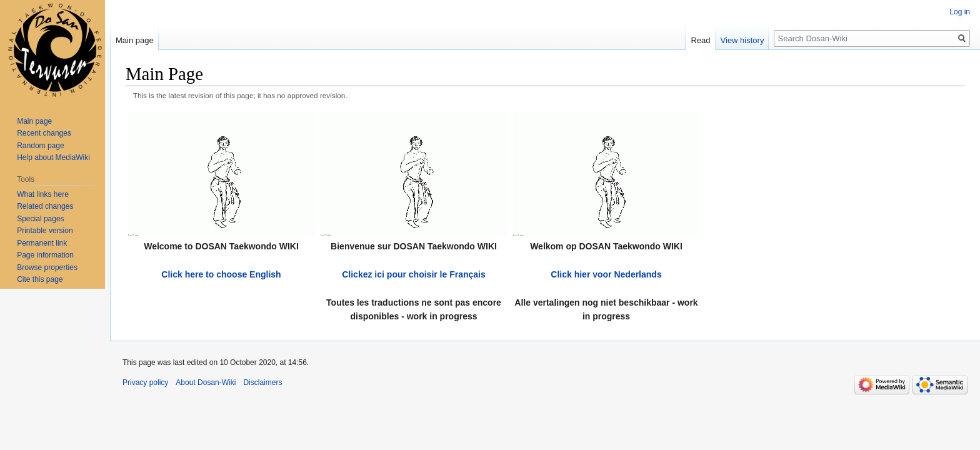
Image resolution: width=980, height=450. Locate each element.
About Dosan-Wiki (206, 382)
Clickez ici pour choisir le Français (414, 274)
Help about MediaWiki (53, 157)
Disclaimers (262, 382)
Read (700, 40)
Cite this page (40, 279)
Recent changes (44, 133)
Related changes (45, 206)
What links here (43, 194)
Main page (135, 40)
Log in (960, 12)
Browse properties (47, 267)
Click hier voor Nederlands (606, 274)
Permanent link (42, 243)
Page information (45, 255)
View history (742, 40)
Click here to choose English (221, 274)
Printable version (45, 231)
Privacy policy (145, 382)
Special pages (40, 219)
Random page (40, 146)
